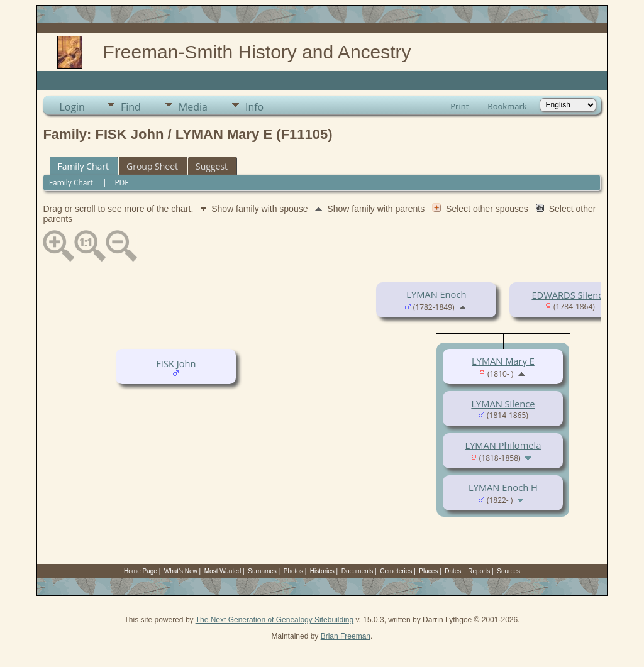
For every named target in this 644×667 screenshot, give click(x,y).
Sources (508, 571)
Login (72, 107)
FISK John (176, 363)
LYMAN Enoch (436, 294)
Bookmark (507, 106)
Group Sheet (152, 166)
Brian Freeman (346, 636)
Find (131, 107)
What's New (181, 571)
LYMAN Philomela (503, 445)
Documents (358, 571)
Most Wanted (223, 571)
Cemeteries (396, 571)
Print (459, 106)
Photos (293, 571)
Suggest (212, 166)
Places (428, 571)
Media (193, 107)
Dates (453, 571)
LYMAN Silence (503, 404)
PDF (121, 183)
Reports (479, 571)
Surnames (262, 571)
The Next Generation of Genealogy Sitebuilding (275, 620)
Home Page (141, 571)
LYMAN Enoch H (503, 487)
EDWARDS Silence (569, 295)
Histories (322, 571)
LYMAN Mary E (503, 361)
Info (254, 107)
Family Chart (83, 166)
